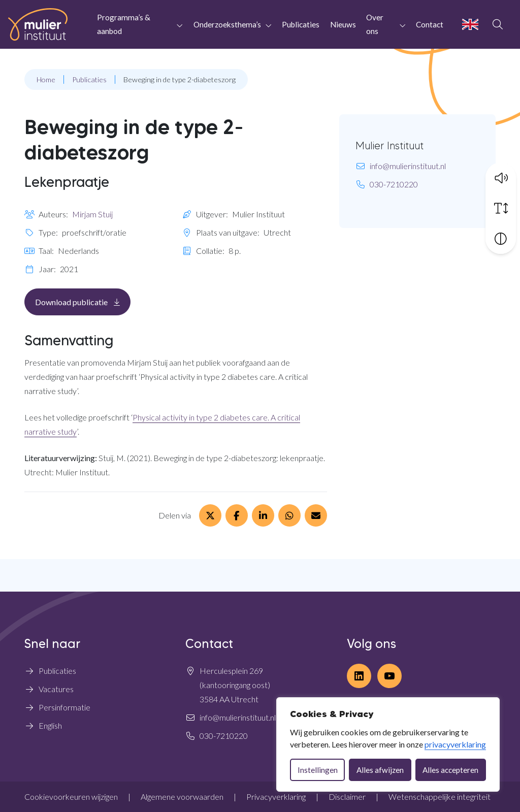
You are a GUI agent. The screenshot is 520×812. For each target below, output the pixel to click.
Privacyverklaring (276, 797)
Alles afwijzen (380, 770)
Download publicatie (83, 301)
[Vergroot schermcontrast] (501, 238)
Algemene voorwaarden (182, 797)
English (50, 725)
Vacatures (56, 689)
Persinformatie (64, 707)
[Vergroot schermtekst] (501, 208)
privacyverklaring (455, 744)
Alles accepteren (450, 770)
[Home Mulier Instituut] (38, 24)
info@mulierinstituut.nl (408, 166)
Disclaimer (347, 797)
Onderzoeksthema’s (227, 24)
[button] (501, 177)
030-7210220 (394, 184)
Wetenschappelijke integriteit (440, 797)
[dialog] (388, 744)
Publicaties (301, 24)
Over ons (375, 24)
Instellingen (318, 770)
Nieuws (343, 24)
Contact (430, 24)
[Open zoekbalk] (498, 24)
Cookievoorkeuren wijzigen (71, 797)
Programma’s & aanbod (124, 24)
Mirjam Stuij (92, 214)
